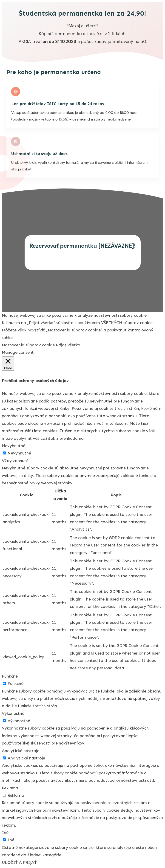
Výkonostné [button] (13, 713)
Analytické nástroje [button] (21, 751)
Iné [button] (5, 833)
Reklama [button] (10, 788)
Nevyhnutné (19, 453)
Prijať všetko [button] (68, 345)
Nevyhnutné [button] (14, 446)
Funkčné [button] (10, 676)
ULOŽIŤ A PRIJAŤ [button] (19, 862)
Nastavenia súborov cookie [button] (28, 345)
